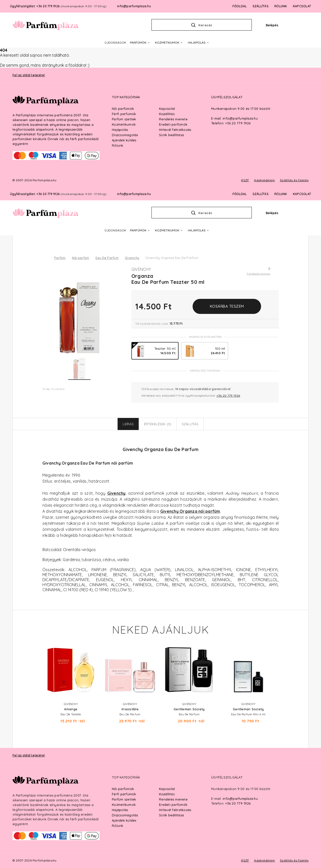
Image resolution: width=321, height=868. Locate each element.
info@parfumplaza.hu (134, 194)
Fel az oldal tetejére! (29, 755)
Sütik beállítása (171, 815)
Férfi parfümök (124, 794)
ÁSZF (245, 860)
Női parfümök (123, 789)
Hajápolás (120, 810)
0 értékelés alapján (259, 274)
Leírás (128, 424)
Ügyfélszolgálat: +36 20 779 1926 (58, 194)
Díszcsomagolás (125, 815)
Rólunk (118, 826)
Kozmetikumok (124, 805)
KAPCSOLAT (302, 194)
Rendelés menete (173, 799)
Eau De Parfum (107, 258)
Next (284, 666)
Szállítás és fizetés (294, 860)
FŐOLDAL (240, 194)
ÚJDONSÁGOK (115, 230)
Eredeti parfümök (173, 805)
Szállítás (190, 424)
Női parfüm (81, 258)
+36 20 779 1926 (228, 396)
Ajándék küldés (124, 820)
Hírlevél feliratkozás (175, 810)
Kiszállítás (167, 794)
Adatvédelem (264, 860)
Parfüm (60, 258)
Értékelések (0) (158, 424)
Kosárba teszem (227, 306)
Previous (37, 666)
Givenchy (132, 258)
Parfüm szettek (124, 799)
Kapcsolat (167, 789)
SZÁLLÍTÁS (261, 194)
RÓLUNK (281, 194)
